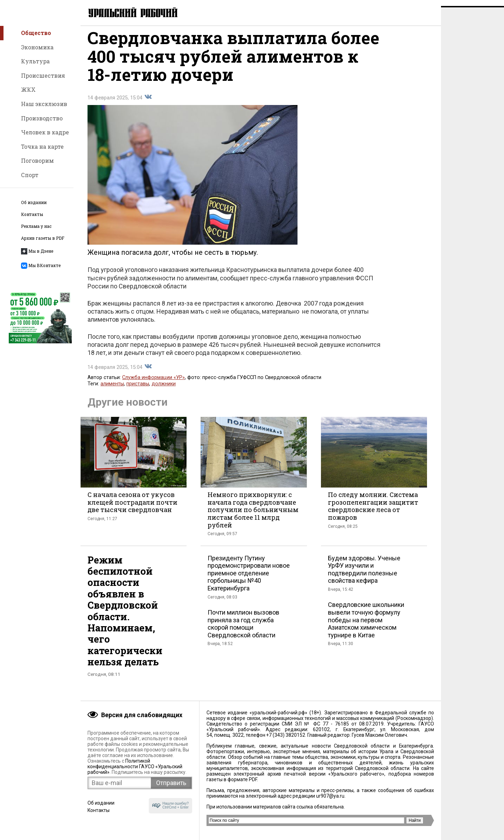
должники (164, 390)
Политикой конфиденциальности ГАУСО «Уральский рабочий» (135, 766)
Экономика (37, 47)
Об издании (34, 202)
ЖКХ (28, 89)
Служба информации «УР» (153, 383)
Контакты (32, 214)
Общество (36, 33)
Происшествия (43, 75)
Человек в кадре (45, 132)
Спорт (30, 175)
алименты (112, 390)
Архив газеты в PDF (43, 238)
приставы (138, 390)
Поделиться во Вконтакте (148, 103)
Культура (35, 61)
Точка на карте (42, 146)
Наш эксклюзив (44, 104)
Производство (42, 118)
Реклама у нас (36, 226)
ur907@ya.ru (330, 796)
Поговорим (37, 160)
